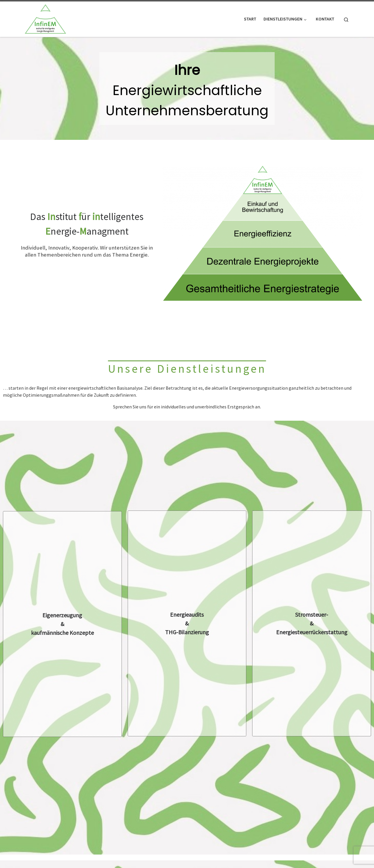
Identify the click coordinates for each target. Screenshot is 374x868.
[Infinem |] (45, 18)
